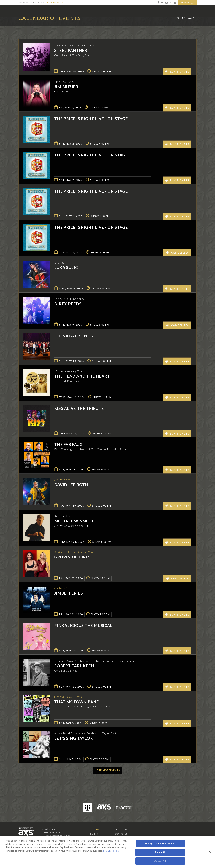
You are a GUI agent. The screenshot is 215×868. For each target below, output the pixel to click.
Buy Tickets (55, 2)
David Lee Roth (71, 485)
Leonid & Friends (74, 336)
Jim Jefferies (69, 593)
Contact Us (121, 834)
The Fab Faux (68, 444)
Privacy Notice (111, 851)
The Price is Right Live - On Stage (91, 119)
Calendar (95, 830)
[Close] (210, 852)
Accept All (160, 861)
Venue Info (121, 830)
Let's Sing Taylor (74, 738)
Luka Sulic (66, 267)
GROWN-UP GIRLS (72, 557)
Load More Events (107, 770)
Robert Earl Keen (74, 666)
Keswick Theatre (32, 11)
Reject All (160, 852)
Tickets (94, 834)
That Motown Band (77, 702)
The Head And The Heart (82, 376)
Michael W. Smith (74, 521)
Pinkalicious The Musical (83, 625)
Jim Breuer (66, 87)
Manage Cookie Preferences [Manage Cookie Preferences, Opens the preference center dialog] (160, 843)
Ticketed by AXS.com (105, 25)
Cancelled (177, 252)
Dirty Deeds (68, 304)
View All (192, 24)
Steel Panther (71, 50)
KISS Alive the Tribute (79, 408)
